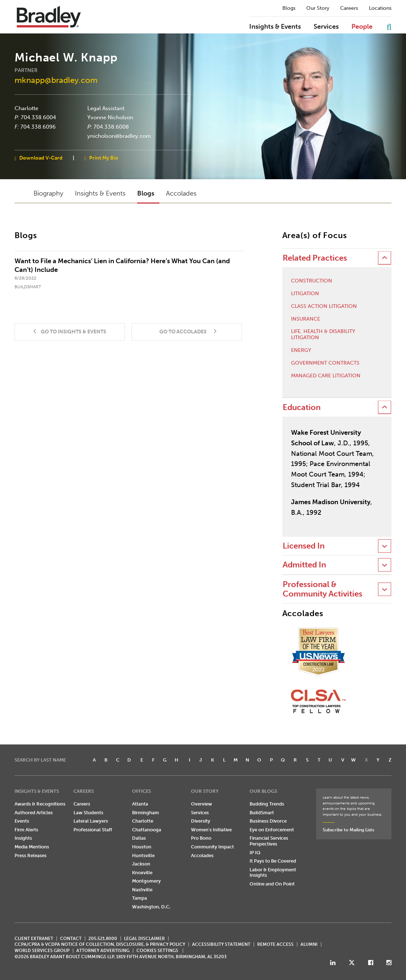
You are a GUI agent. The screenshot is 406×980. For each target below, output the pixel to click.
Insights (23, 838)
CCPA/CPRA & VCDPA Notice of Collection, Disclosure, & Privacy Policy (100, 944)
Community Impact (212, 847)
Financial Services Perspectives (269, 841)
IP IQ (255, 853)
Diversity (201, 821)
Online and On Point (272, 884)
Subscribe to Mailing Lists (348, 830)
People (362, 27)
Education (302, 407)
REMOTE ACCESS (275, 944)
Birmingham (146, 813)
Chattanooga (147, 830)
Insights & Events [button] (100, 193)
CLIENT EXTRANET (34, 939)
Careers (349, 8)
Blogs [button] (146, 193)
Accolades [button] (181, 193)
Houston (142, 847)
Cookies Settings (157, 951)
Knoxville (142, 873)
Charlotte (26, 108)
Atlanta (140, 804)
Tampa (140, 898)
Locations (380, 8)
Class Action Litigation (324, 306)
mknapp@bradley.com (56, 80)
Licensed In (304, 546)
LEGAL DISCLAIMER (144, 939)
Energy (301, 350)
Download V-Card (41, 158)
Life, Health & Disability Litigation (323, 335)
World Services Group (42, 951)
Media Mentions (32, 847)
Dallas (139, 838)
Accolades (202, 856)
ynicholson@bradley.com (119, 136)
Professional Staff (93, 830)
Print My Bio (104, 158)
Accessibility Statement (221, 944)
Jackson (141, 864)
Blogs (289, 8)
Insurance (306, 319)
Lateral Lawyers (91, 821)
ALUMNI (309, 944)
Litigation (305, 294)
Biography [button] (48, 193)
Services (326, 27)
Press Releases (31, 856)
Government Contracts (325, 363)
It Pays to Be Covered (273, 861)
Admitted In (304, 565)
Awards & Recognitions (40, 804)
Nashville (142, 890)
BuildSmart (262, 813)
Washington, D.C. (151, 907)
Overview (202, 804)
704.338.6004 (38, 117)
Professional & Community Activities (323, 589)
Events (22, 821)
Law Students (88, 813)
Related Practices (315, 258)
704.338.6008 (111, 126)
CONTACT (71, 939)
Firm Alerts (26, 830)
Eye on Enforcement (272, 830)
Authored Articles (34, 813)
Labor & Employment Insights (273, 873)
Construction (312, 281)
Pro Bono (201, 838)
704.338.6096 (38, 126)
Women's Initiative (211, 830)
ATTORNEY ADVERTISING (103, 951)
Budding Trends (267, 804)
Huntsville (143, 856)
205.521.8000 (103, 939)
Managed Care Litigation (326, 376)
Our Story (318, 8)
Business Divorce (268, 821)
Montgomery (146, 881)
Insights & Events (275, 27)
